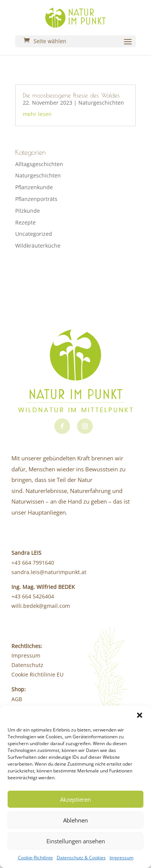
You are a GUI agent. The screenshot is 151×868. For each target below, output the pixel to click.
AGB (17, 699)
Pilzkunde (28, 211)
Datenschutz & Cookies (81, 858)
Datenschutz (27, 665)
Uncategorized (34, 234)
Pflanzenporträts (36, 199)
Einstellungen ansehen (76, 841)
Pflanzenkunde (34, 187)
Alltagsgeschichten (39, 164)
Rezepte (25, 222)
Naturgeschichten (101, 103)
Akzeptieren (75, 799)
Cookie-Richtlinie (35, 858)
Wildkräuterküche (38, 246)
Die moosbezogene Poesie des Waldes (71, 95)
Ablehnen (75, 820)
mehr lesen (37, 114)
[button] (140, 715)
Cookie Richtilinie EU (37, 674)
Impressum (122, 858)
